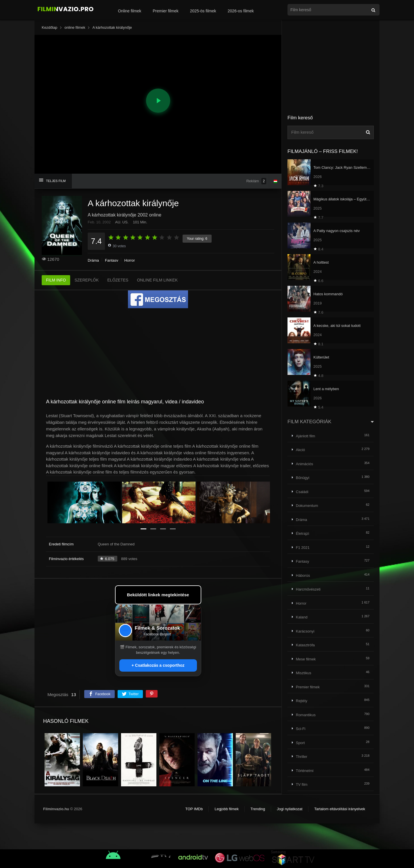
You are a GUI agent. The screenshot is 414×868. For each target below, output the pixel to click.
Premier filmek (165, 11)
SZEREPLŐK (87, 280)
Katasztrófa (305, 645)
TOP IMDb (194, 809)
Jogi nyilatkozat (290, 809)
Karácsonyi (305, 631)
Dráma (93, 260)
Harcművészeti (308, 589)
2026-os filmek (241, 11)
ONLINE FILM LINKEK (157, 280)
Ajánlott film (305, 436)
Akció (300, 450)
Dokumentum (307, 506)
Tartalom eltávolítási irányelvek (340, 809)
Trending (258, 809)
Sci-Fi (301, 729)
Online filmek (130, 11)
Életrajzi (302, 533)
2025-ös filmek (203, 11)
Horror (130, 260)
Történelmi (305, 771)
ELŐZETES (118, 280)
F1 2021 (303, 548)
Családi (302, 492)
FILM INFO (56, 280)
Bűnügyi (303, 478)
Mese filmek (306, 659)
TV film (302, 784)
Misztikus (303, 673)
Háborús (303, 575)
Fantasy (112, 260)
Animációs (304, 464)
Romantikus (306, 715)
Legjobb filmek (227, 809)
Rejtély (302, 701)
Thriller (302, 757)
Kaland (302, 617)
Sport (300, 743)
